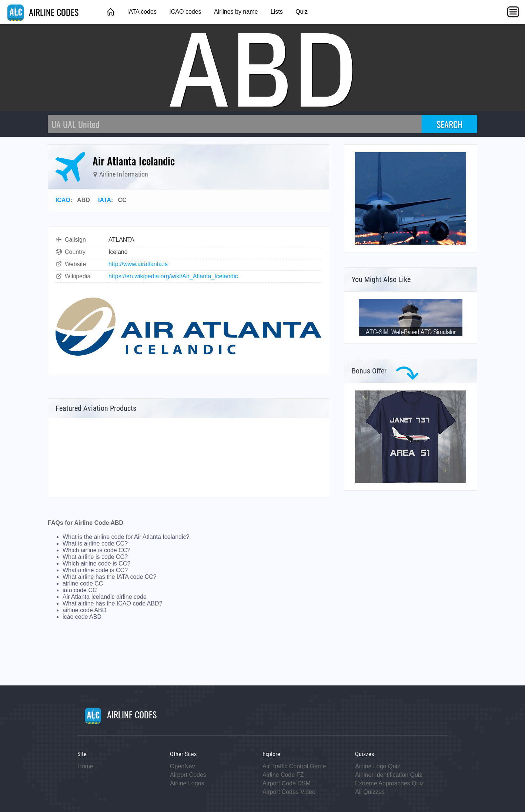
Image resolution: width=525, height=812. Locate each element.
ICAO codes (185, 12)
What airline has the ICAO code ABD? (112, 603)
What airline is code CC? (95, 557)
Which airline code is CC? (96, 563)
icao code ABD (82, 617)
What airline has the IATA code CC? (110, 577)
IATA (105, 200)
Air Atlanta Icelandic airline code (105, 597)
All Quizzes (370, 792)
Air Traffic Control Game (294, 766)
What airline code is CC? (95, 570)
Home (85, 766)
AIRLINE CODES (43, 12)
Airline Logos (187, 783)
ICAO (63, 200)
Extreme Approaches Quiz (389, 783)
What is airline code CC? (95, 543)
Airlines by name (236, 12)
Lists (277, 12)
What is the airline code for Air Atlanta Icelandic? (126, 537)
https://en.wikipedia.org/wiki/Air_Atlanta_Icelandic (173, 276)
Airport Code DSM (287, 783)
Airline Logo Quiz (378, 766)
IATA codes (142, 12)
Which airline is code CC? (96, 550)
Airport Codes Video (289, 792)
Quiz (302, 12)
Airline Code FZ (283, 775)
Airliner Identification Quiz (389, 775)
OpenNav (183, 766)
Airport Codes (188, 775)
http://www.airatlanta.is (138, 264)
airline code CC (83, 583)
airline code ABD (84, 610)
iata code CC (80, 590)
